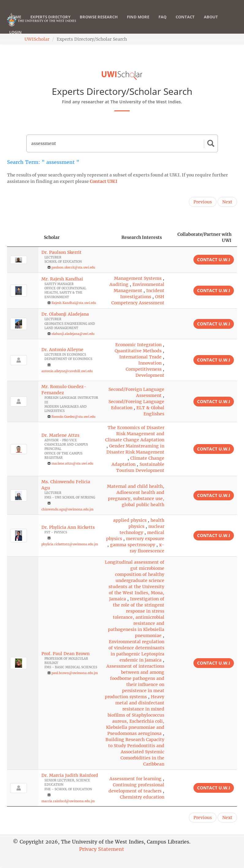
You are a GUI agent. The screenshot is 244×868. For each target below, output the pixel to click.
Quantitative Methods (138, 351)
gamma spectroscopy (133, 545)
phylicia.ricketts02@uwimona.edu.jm (70, 544)
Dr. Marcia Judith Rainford (70, 775)
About (211, 23)
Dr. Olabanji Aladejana (65, 314)
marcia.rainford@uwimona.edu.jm (68, 801)
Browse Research (99, 23)
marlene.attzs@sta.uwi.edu (72, 464)
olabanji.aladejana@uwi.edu (73, 334)
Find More (138, 23)
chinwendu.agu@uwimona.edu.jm (67, 509)
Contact (185, 23)
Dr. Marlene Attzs (60, 435)
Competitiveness (144, 369)
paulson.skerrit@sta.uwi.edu (73, 267)
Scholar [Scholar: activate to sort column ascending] (52, 237)
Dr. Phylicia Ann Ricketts (68, 527)
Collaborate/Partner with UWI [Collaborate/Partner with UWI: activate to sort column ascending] (204, 237)
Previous (203, 202)
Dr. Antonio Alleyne (62, 350)
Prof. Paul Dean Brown (65, 654)
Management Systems (138, 278)
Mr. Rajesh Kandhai (62, 279)
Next (227, 202)
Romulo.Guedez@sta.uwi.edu (73, 417)
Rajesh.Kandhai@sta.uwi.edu (74, 303)
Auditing (119, 284)
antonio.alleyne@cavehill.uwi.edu (67, 371)
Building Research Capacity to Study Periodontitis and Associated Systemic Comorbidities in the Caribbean (135, 752)
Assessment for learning (135, 779)
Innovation (150, 363)
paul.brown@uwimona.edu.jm (75, 673)
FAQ (162, 23)
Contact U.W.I (104, 181)
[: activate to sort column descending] (23, 237)
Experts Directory (50, 23)
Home (15, 23)
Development (150, 375)
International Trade (140, 357)
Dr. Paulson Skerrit (61, 252)
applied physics (130, 520)
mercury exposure (145, 539)
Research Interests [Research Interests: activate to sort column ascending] (142, 237)
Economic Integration (138, 345)
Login (15, 38)
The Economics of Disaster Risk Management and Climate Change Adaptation (135, 434)
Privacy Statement (102, 849)
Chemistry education (142, 797)
